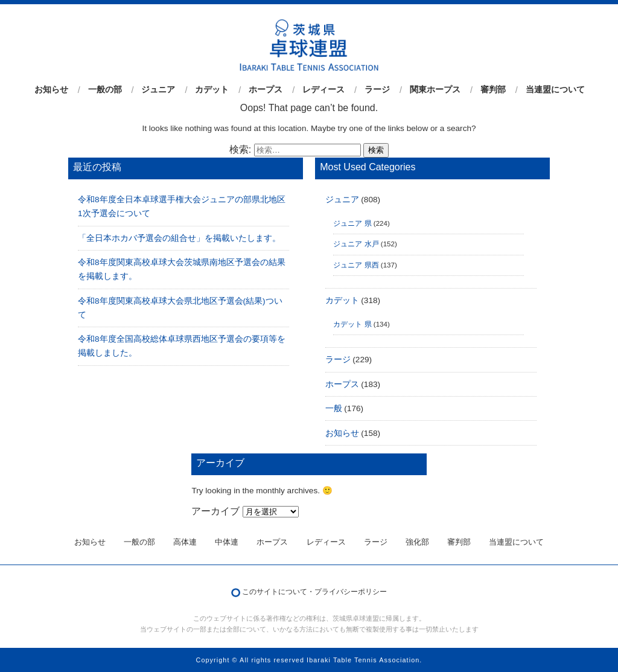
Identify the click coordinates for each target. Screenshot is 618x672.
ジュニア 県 (352, 223)
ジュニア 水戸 (356, 244)
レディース (323, 90)
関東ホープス (435, 90)
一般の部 (105, 90)
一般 (334, 408)
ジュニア (158, 90)
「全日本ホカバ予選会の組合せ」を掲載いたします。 (179, 238)
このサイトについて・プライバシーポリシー (314, 592)
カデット (212, 90)
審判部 (493, 90)
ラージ (377, 90)
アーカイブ (215, 511)
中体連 (227, 542)
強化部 (417, 542)
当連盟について (555, 90)
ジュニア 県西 (356, 265)
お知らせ (51, 90)
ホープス (266, 90)
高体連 (185, 542)
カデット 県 (352, 324)
